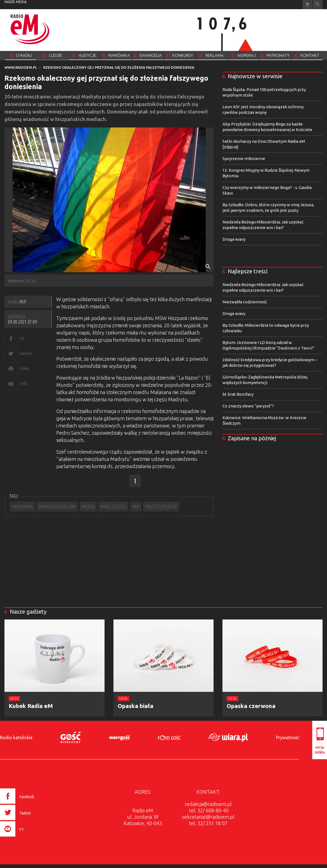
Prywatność (288, 737)
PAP (136, 506)
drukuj (24, 368)
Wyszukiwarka (318, 5)
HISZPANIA (22, 506)
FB (22, 338)
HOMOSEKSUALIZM (57, 506)
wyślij (23, 383)
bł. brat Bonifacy (238, 394)
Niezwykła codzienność (245, 302)
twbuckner (16, 281)
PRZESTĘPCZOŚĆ (161, 506)
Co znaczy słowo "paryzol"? (248, 406)
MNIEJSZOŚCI (113, 506)
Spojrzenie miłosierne (244, 158)
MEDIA (88, 506)
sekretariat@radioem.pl (208, 817)
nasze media (15, 2)
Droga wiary (234, 239)
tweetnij (25, 353)
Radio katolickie (16, 737)
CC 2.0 (31, 281)
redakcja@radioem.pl (208, 804)
